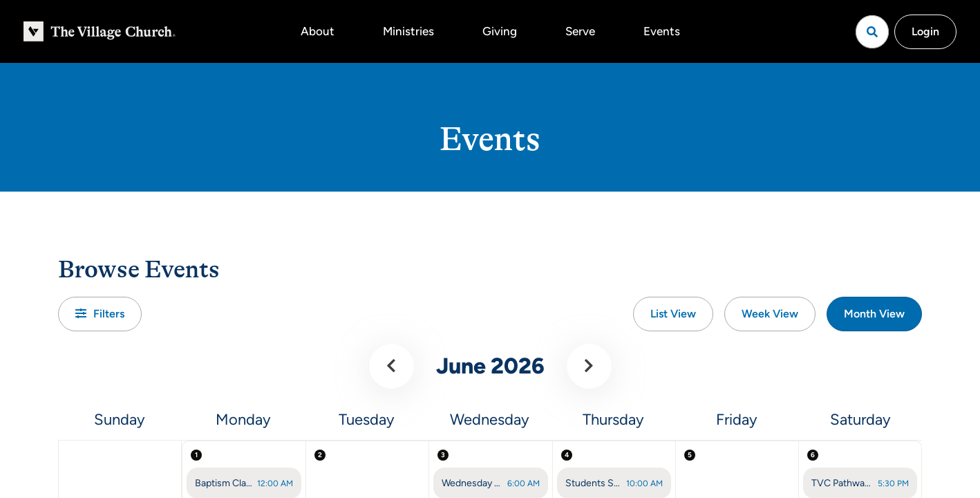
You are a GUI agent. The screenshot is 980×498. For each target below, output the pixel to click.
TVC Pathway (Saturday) (842, 483)
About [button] (318, 31)
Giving (500, 31)
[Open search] (872, 32)
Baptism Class (224, 483)
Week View (770, 314)
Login (925, 31)
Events (662, 31)
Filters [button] (100, 314)
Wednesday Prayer (472, 483)
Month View (874, 314)
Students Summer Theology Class (594, 483)
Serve (580, 31)
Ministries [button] (408, 31)
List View (673, 314)
